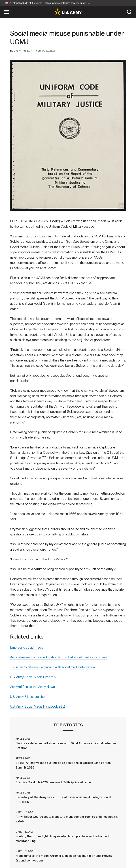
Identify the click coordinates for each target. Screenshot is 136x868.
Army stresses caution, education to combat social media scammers (59, 658)
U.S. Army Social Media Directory (33, 678)
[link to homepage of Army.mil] (68, 12)
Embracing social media (27, 649)
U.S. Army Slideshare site (27, 698)
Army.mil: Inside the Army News (32, 688)
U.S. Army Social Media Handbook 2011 (38, 708)
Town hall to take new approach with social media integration (52, 668)
